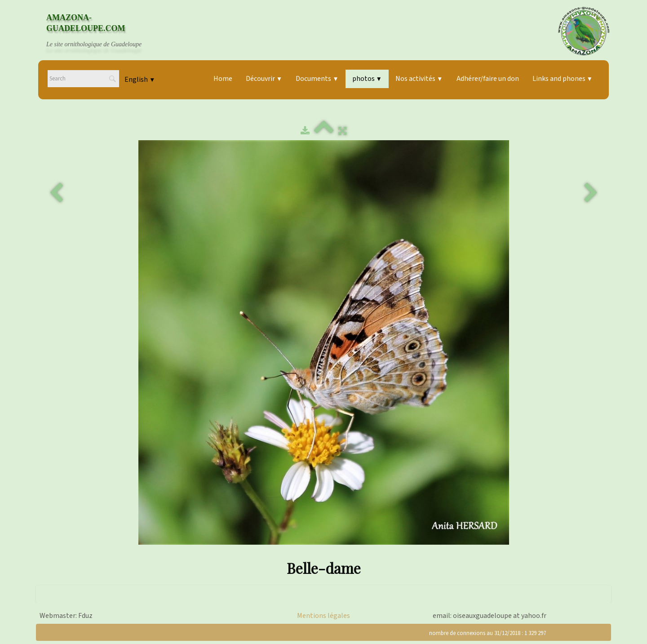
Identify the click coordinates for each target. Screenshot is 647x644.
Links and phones (563, 79)
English (140, 80)
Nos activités (419, 79)
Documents (317, 79)
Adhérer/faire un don (488, 79)
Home (223, 79)
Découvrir (264, 79)
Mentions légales (323, 616)
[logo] (102, 31)
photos (367, 79)
